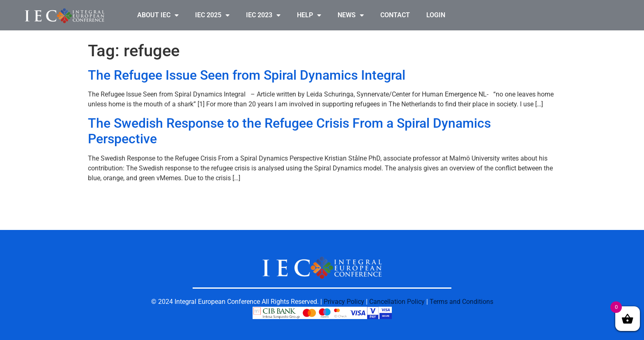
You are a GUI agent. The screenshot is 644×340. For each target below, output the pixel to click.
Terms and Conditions (461, 302)
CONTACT (395, 15)
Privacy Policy (344, 302)
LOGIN (436, 15)
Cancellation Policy (397, 302)
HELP (309, 15)
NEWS (351, 15)
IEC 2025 (212, 15)
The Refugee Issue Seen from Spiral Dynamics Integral (247, 75)
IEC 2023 (263, 15)
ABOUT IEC (158, 15)
